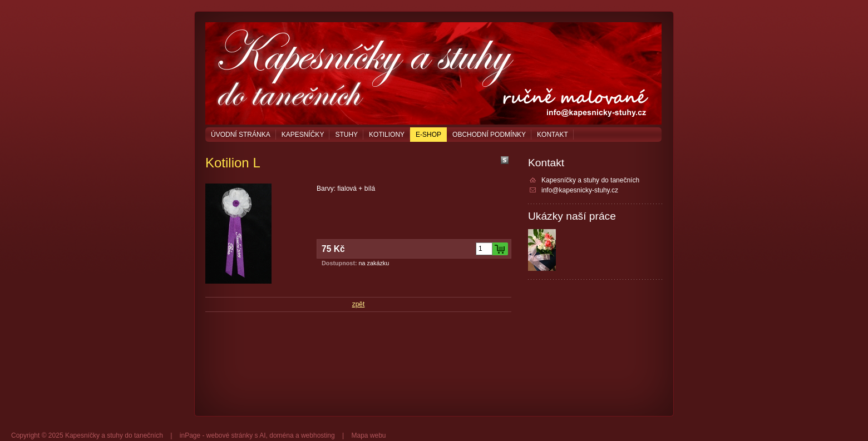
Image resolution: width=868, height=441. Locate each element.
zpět (359, 304)
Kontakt (553, 135)
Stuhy (346, 135)
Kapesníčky (303, 135)
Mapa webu (368, 435)
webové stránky (230, 435)
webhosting (318, 435)
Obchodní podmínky (489, 135)
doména (281, 435)
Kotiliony (387, 135)
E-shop (428, 135)
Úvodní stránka (241, 135)
